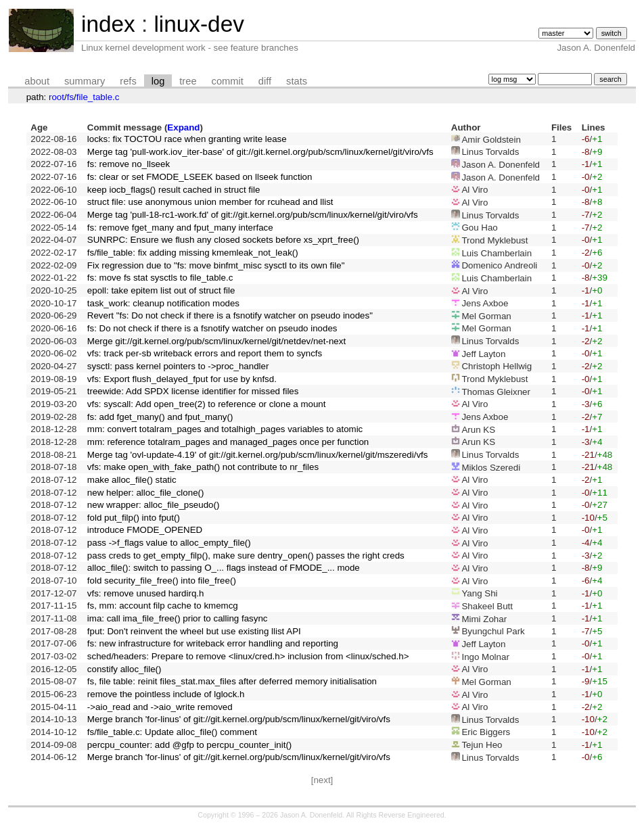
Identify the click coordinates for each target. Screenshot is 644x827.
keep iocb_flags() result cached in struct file (174, 190)
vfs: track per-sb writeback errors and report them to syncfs (205, 353)
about (37, 81)
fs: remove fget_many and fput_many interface (180, 228)
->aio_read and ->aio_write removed (160, 707)
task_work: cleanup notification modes (163, 303)
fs (70, 97)
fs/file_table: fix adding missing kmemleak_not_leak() (193, 253)
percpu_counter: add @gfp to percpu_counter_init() (190, 745)
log (158, 81)
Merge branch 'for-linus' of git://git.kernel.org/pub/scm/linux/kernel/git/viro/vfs (239, 719)
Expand (183, 127)
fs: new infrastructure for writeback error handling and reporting (213, 643)
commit (228, 81)
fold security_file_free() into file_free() (162, 581)
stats (297, 81)
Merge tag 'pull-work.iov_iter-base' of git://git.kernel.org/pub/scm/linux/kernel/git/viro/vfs (260, 152)
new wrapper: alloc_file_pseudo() (154, 505)
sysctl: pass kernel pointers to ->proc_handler (178, 366)
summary (85, 81)
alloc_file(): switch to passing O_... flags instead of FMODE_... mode (224, 568)
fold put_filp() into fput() (134, 518)
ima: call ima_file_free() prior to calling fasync (178, 618)
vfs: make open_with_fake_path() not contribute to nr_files (203, 467)
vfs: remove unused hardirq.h (146, 593)
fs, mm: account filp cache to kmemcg (163, 606)
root (56, 97)
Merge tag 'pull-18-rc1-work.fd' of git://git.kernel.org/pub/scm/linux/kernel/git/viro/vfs (253, 215)
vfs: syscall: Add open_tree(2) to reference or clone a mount (207, 404)
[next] (322, 780)
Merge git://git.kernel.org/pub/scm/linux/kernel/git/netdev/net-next (216, 341)
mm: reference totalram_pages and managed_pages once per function (228, 442)
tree (188, 81)
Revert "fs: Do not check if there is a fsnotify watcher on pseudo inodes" (230, 315)
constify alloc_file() (124, 669)
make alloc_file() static (132, 480)
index (108, 24)
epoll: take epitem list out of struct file (161, 290)
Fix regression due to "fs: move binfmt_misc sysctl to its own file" (216, 265)
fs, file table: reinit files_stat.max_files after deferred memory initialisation (232, 681)
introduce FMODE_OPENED (145, 530)
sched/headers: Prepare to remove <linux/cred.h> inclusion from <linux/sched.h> (248, 656)
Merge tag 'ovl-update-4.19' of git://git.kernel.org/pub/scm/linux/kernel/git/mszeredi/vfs (258, 455)
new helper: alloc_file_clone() (146, 493)
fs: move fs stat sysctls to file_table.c (160, 278)
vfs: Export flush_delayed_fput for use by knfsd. (182, 379)
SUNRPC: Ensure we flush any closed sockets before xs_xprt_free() (223, 240)
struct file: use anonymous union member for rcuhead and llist (210, 202)
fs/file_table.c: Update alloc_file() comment (172, 732)
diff (265, 81)
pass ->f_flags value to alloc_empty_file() (169, 543)
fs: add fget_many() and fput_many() (160, 417)
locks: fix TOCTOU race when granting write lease (187, 139)
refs (128, 81)
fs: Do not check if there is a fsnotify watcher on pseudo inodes (212, 328)
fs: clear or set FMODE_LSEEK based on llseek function (200, 177)
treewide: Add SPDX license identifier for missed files (193, 391)
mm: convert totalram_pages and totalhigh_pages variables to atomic (225, 429)
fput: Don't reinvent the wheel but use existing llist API (194, 631)
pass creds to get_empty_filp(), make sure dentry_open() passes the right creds (246, 556)
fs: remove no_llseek (129, 164)
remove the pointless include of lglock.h (166, 694)
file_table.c (98, 97)
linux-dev (199, 24)
